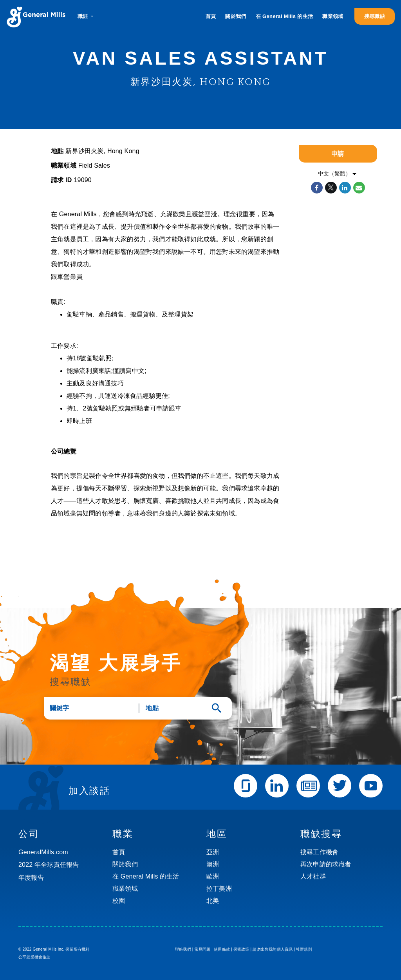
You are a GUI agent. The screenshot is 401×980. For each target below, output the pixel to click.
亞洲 (213, 852)
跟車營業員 (67, 277)
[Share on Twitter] (331, 188)
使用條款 (222, 949)
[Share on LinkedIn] (345, 188)
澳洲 (213, 864)
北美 (213, 901)
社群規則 (304, 949)
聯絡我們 (183, 949)
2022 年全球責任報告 (49, 865)
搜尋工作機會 (319, 852)
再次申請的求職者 (326, 864)
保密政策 (241, 949)
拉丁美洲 (219, 889)
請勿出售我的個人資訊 (273, 949)
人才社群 (313, 876)
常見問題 (203, 949)
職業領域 (333, 16)
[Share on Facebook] (317, 188)
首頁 (211, 16)
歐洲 (213, 876)
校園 (119, 901)
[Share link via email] (359, 188)
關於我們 (236, 16)
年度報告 (31, 878)
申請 (338, 154)
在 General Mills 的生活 (284, 16)
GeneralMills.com (43, 852)
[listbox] (338, 174)
